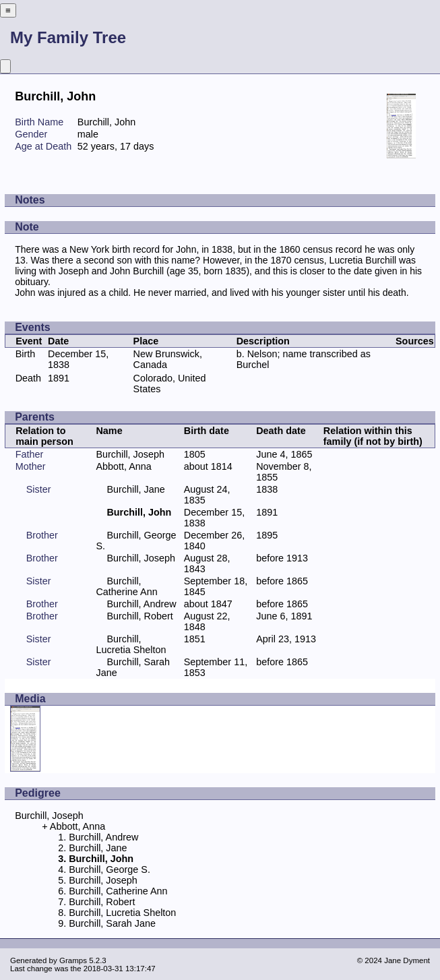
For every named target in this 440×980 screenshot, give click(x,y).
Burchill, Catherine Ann (126, 586)
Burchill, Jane (135, 489)
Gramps (73, 960)
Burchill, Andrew (141, 604)
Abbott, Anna (123, 466)
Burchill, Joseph (130, 454)
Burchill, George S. (109, 869)
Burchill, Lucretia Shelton (131, 644)
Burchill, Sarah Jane (112, 923)
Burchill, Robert (139, 616)
